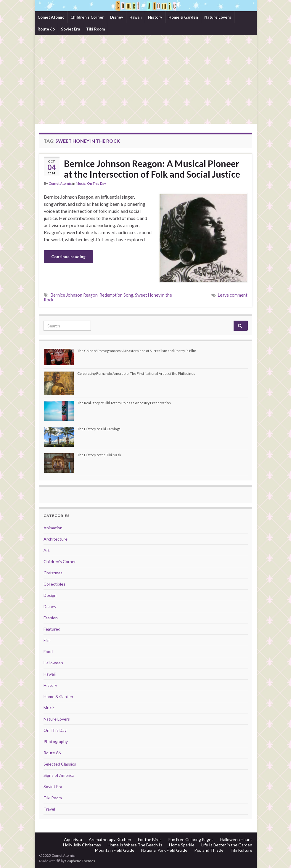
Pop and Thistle (209, 850)
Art (47, 550)
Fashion (51, 618)
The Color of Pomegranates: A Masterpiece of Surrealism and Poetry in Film (137, 351)
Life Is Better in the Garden (227, 845)
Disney (117, 17)
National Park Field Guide (164, 850)
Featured (52, 629)
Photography (56, 741)
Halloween (53, 663)
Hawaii (136, 17)
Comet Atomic (51, 17)
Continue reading (68, 257)
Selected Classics (60, 764)
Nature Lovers (218, 17)
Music (81, 183)
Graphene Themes (80, 861)
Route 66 (46, 29)
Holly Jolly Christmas (82, 845)
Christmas (53, 573)
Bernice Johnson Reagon (74, 295)
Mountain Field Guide (115, 850)
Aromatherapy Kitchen (110, 839)
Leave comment (233, 295)
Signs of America (59, 775)
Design (50, 595)
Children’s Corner (87, 17)
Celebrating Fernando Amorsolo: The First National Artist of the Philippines (136, 373)
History (155, 17)
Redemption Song (116, 295)
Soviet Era (70, 29)
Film (47, 640)
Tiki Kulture (241, 850)
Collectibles (54, 584)
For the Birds (150, 839)
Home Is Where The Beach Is (135, 845)
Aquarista (73, 839)
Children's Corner (60, 561)
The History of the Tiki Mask (99, 455)
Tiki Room (95, 29)
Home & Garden (183, 17)
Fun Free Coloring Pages (191, 839)
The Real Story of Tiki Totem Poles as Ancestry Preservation (124, 403)
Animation (53, 528)
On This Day (97, 183)
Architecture (56, 539)
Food (48, 651)
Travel (49, 809)
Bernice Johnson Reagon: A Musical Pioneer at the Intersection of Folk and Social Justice (152, 169)
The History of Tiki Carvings (99, 429)
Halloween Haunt (236, 839)
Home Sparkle (182, 845)
